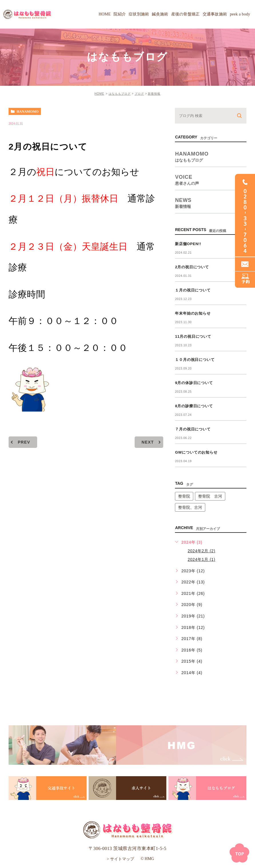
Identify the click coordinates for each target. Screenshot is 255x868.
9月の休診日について (194, 383)
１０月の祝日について (195, 360)
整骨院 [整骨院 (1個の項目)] (184, 496)
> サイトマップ (120, 859)
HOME (99, 94)
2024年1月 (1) (201, 559)
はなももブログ (120, 94)
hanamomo (28, 112)
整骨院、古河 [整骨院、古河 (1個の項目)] (190, 507)
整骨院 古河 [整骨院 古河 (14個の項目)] (210, 496)
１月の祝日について (193, 290)
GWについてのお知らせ (196, 452)
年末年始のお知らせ (193, 313)
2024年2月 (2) (201, 551)
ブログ (139, 94)
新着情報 (154, 94)
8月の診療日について (194, 406)
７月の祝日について (193, 429)
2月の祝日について (192, 267)
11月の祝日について (193, 336)
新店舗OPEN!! (188, 244)
